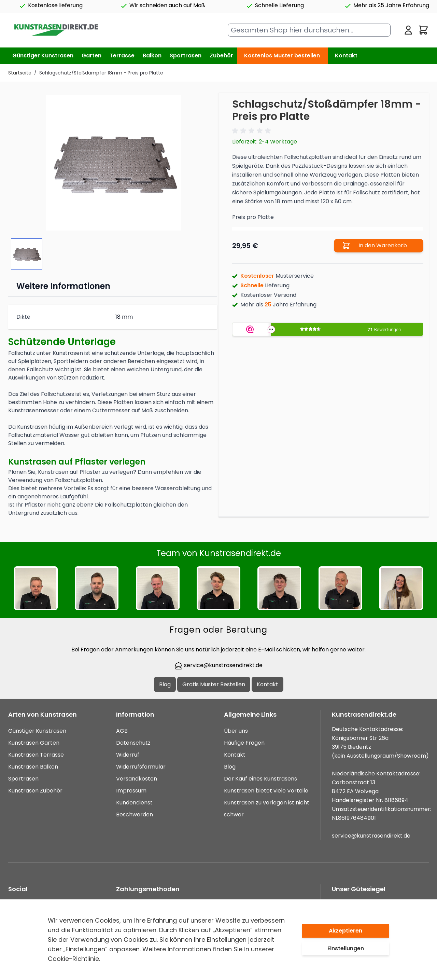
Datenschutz (133, 743)
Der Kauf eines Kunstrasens (260, 779)
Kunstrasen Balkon (33, 767)
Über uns (236, 731)
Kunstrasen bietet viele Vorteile (266, 791)
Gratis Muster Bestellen (214, 684)
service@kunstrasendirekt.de (218, 665)
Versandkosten (137, 779)
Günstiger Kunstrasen (37, 731)
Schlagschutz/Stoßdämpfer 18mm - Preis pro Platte (101, 73)
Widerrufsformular (141, 767)
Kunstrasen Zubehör (35, 791)
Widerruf (128, 755)
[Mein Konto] (408, 30)
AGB (122, 731)
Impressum (131, 791)
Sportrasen (23, 779)
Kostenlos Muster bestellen (282, 56)
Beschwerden (135, 815)
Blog (165, 684)
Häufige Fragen (244, 743)
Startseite (20, 73)
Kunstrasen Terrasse (36, 755)
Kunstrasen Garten (34, 743)
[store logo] (56, 30)
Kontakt (346, 56)
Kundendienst (134, 803)
